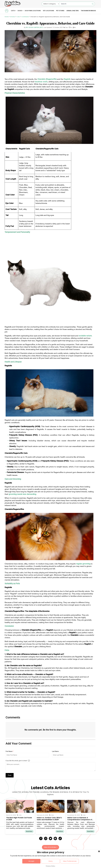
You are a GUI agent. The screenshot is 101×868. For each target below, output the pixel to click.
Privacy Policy (50, 866)
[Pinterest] (55, 838)
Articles (13, 17)
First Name (9, 751)
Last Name (55, 751)
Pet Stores (60, 11)
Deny (51, 861)
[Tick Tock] (60, 838)
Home (7, 17)
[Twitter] (50, 838)
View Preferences (70, 861)
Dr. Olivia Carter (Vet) (34, 27)
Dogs (20, 11)
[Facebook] (41, 838)
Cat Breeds (25, 17)
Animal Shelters (73, 11)
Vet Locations (48, 11)
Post (10, 775)
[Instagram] (46, 838)
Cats (13, 11)
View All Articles (50, 847)
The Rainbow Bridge (88, 11)
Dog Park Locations (33, 11)
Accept (31, 861)
